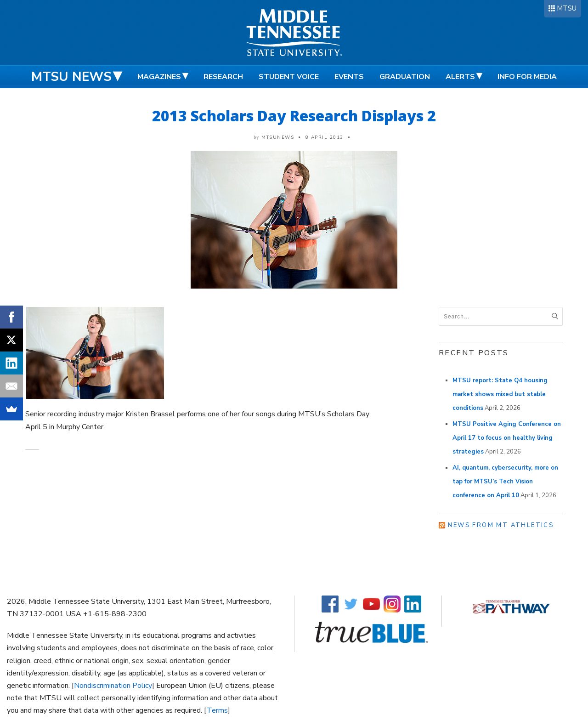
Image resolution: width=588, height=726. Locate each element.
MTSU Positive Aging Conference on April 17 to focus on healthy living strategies (507, 438)
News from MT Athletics (501, 525)
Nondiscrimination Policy (113, 686)
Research (223, 77)
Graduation (405, 77)
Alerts (460, 77)
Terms (217, 710)
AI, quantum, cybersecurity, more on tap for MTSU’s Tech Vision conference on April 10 (505, 482)
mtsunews (278, 137)
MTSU (567, 8)
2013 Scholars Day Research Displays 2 (294, 116)
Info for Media (527, 77)
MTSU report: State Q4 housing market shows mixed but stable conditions (500, 394)
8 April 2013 (325, 137)
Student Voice (289, 77)
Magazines (159, 77)
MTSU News (71, 77)
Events (349, 77)
